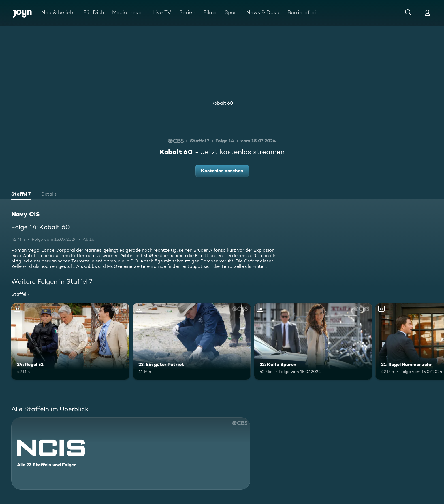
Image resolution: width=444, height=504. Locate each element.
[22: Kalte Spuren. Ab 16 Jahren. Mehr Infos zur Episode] (313, 341)
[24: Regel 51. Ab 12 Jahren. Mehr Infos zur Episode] (70, 341)
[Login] (427, 13)
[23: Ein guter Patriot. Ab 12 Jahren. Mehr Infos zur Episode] (192, 341)
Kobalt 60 (222, 103)
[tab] (21, 195)
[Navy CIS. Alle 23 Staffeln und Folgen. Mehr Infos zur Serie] (131, 453)
